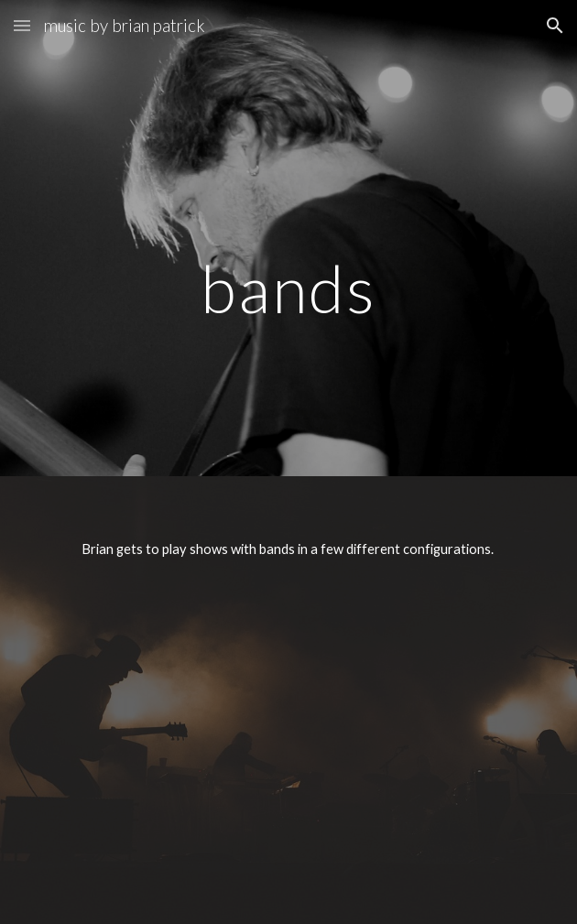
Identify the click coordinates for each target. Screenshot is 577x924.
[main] (288, 238)
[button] (22, 25)
